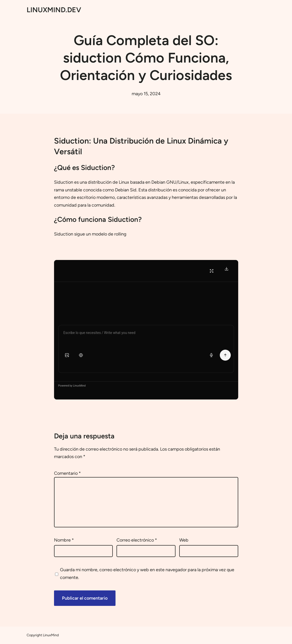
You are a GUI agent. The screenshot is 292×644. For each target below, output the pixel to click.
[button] (67, 355)
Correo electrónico (137, 540)
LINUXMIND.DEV (54, 10)
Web (184, 540)
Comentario (67, 473)
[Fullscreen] (212, 271)
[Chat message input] (146, 334)
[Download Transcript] (227, 269)
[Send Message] (225, 355)
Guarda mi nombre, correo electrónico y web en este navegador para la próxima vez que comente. (147, 574)
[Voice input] (211, 355)
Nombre (64, 540)
